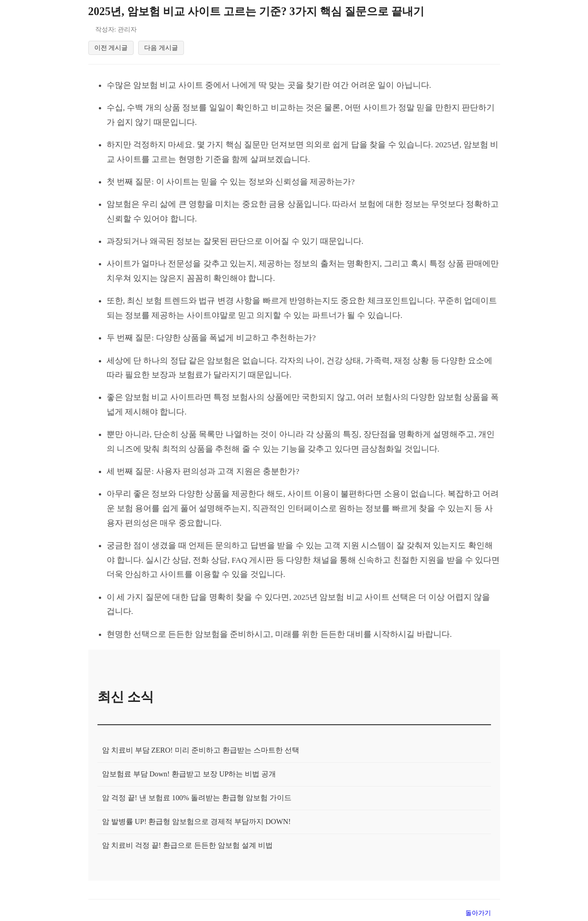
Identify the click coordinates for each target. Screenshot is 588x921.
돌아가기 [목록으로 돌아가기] (478, 913)
